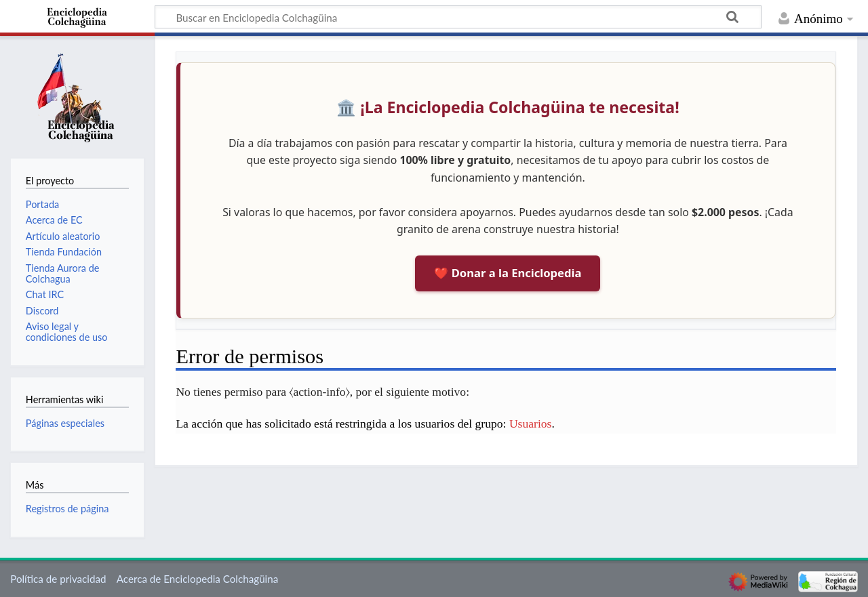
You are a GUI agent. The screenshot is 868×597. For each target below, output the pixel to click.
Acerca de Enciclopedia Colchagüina (198, 579)
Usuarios (531, 424)
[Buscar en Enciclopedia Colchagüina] (458, 17)
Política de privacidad (58, 579)
